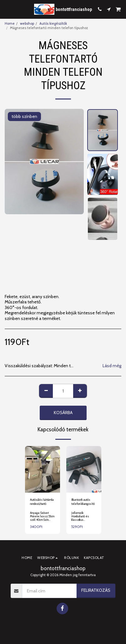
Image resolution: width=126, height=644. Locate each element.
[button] (7, 9)
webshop (27, 23)
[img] (43, 469)
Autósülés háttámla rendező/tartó (42, 502)
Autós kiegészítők (53, 23)
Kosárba (63, 413)
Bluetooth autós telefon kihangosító (83, 502)
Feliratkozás (96, 590)
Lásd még (112, 366)
